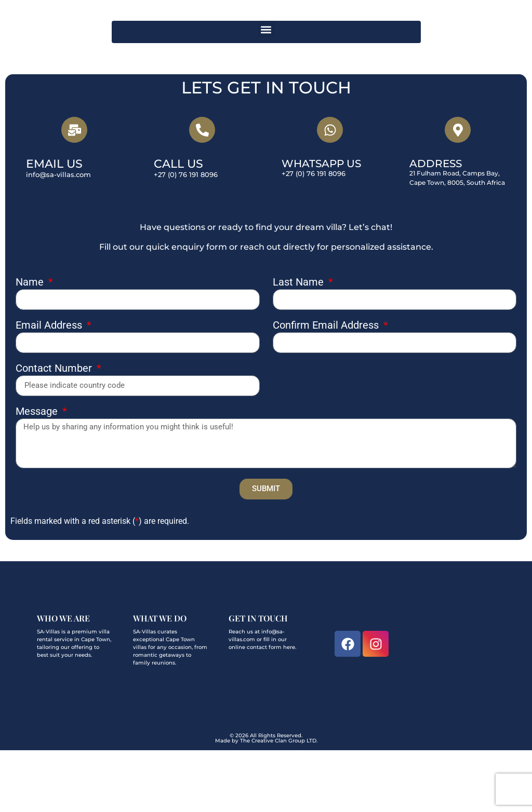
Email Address (50, 387)
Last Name (300, 344)
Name (31, 344)
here (289, 708)
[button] (266, 91)
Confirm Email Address (327, 387)
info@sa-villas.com (58, 236)
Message (38, 473)
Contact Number (55, 430)
